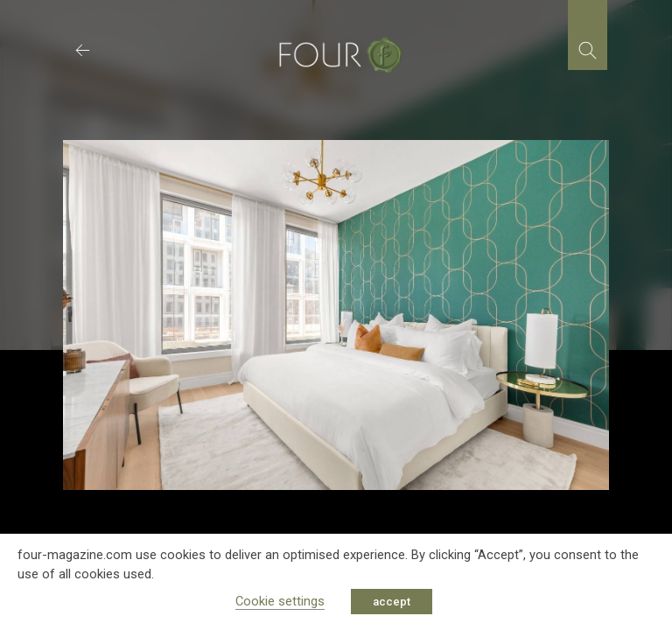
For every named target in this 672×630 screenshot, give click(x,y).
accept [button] (392, 602)
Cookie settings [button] (280, 601)
